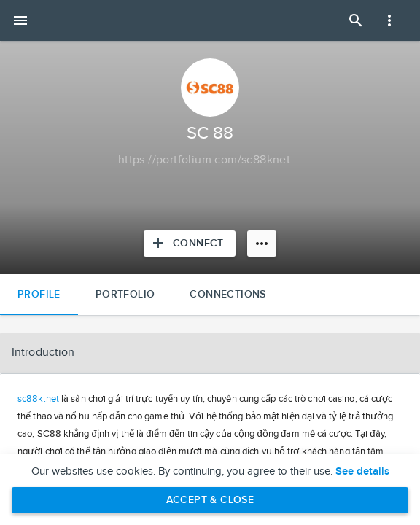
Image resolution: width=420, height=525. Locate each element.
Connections (227, 294)
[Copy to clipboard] (204, 160)
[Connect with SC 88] (190, 244)
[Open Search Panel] (356, 20)
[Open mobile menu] (20, 20)
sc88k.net (38, 399)
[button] (210, 353)
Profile (39, 294)
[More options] (262, 244)
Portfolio (125, 294)
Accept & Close (210, 500)
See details (362, 472)
